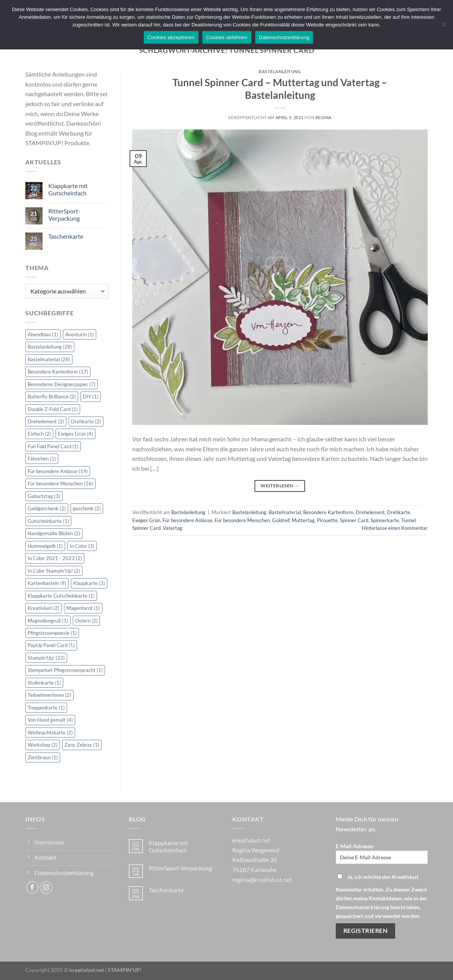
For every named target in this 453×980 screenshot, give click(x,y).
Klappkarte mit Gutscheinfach (68, 189)
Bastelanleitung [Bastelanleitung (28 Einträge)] (50, 347)
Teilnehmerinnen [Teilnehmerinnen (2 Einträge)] (49, 695)
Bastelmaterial (285, 512)
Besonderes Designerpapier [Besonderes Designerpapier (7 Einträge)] (62, 384)
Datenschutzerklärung (284, 37)
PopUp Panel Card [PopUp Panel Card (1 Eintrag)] (51, 645)
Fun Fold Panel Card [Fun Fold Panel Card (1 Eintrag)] (53, 446)
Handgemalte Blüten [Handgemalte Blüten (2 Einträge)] (54, 533)
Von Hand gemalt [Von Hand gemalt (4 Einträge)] (50, 720)
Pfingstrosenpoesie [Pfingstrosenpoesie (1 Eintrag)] (52, 633)
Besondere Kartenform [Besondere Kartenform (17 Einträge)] (58, 372)
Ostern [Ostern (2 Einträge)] (86, 621)
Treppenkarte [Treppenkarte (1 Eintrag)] (46, 708)
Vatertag (173, 528)
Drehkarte (399, 512)
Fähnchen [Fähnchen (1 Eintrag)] (42, 459)
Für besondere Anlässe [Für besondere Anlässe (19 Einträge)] (58, 471)
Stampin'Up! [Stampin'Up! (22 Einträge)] (46, 658)
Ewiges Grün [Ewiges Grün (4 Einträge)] (75, 434)
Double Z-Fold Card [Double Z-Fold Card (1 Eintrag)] (53, 409)
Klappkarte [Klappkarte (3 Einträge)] (89, 583)
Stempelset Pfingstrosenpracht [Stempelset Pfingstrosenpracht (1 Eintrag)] (65, 670)
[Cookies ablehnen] (443, 27)
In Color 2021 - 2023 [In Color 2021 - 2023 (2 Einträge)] (55, 558)
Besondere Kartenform (328, 512)
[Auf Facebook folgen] (32, 887)
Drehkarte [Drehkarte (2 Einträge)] (86, 421)
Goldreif (281, 520)
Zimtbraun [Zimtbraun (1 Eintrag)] (43, 757)
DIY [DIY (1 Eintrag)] (91, 397)
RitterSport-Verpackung (64, 215)
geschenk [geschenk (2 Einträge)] (87, 508)
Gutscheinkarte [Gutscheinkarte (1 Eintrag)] (48, 521)
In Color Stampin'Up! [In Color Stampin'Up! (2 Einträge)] (54, 571)
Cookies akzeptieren (171, 37)
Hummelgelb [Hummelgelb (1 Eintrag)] (45, 546)
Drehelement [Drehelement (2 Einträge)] (46, 421)
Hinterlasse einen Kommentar (395, 528)
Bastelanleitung (280, 71)
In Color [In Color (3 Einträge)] (82, 546)
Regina (323, 117)
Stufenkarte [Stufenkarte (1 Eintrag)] (44, 683)
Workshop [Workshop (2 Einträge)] (43, 745)
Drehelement (370, 512)
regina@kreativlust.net (262, 879)
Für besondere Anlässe (187, 520)
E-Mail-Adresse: (382, 853)
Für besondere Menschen (242, 520)
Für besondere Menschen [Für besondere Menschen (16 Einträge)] (60, 483)
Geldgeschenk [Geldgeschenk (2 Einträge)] (47, 508)
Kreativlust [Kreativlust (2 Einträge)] (43, 608)
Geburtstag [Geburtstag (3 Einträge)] (44, 496)
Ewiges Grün (146, 520)
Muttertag (303, 520)
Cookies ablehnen (227, 37)
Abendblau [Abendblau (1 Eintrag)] (43, 334)
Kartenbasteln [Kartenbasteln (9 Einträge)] (47, 583)
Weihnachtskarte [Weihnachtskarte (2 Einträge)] (50, 733)
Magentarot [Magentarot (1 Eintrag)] (83, 608)
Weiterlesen (280, 486)
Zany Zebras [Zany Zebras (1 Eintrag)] (82, 745)
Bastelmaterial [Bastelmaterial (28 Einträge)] (49, 359)
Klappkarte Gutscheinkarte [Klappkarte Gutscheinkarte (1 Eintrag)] (61, 596)
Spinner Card (354, 520)
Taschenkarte (66, 236)
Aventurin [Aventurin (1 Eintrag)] (80, 334)
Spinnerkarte (385, 520)
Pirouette (327, 520)
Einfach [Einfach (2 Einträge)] (39, 434)
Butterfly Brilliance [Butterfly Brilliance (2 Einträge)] (52, 397)
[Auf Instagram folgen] (46, 887)
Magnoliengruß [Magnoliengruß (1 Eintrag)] (48, 621)
